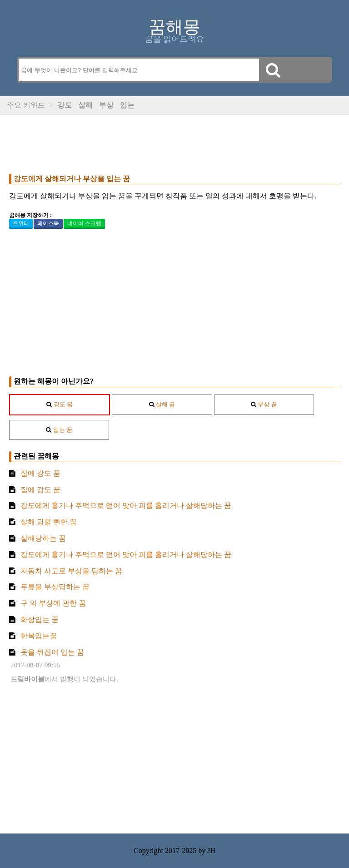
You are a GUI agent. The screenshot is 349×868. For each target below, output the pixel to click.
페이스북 (48, 223)
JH (211, 851)
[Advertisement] (174, 142)
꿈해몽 (174, 27)
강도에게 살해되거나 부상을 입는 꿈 (72, 179)
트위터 (21, 223)
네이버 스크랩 (84, 223)
